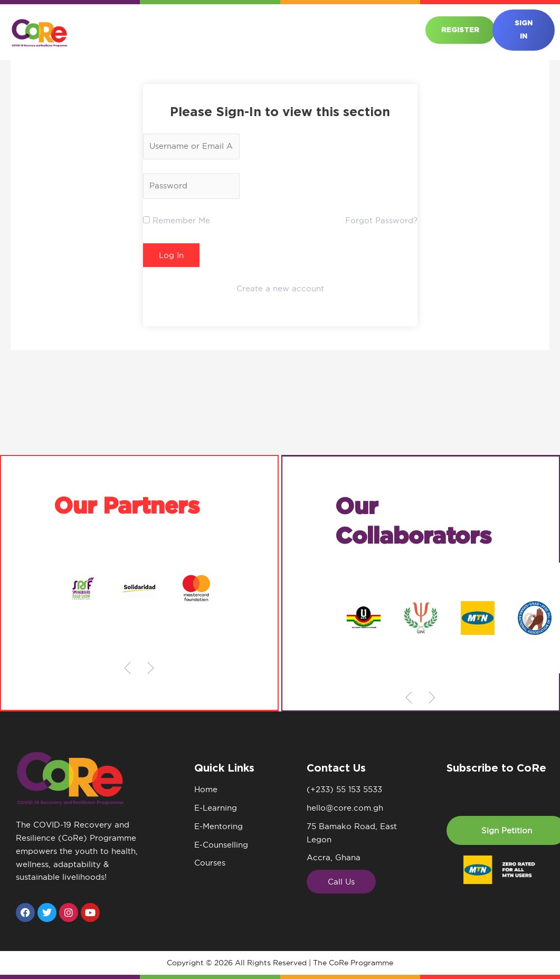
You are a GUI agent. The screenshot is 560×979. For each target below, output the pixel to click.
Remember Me (177, 220)
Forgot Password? (381, 220)
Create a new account (280, 288)
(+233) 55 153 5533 (344, 789)
